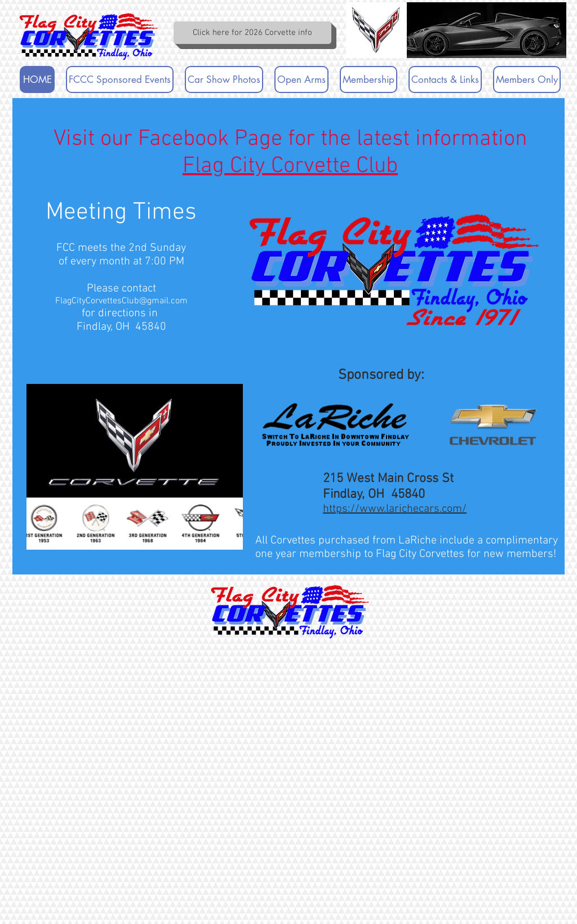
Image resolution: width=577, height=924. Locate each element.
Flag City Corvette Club (290, 166)
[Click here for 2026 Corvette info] (252, 33)
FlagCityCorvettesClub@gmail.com (121, 301)
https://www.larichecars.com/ (395, 509)
